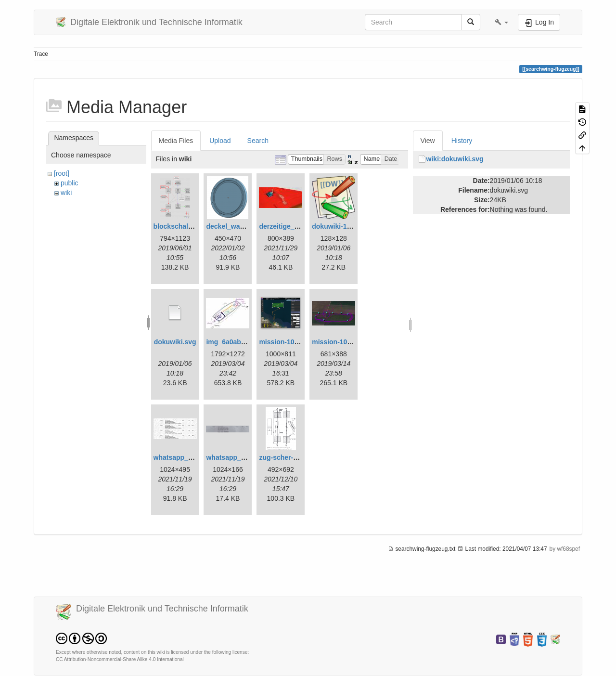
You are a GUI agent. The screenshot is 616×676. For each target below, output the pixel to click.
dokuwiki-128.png (340, 226)
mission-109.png (338, 342)
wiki (66, 193)
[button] (501, 22)
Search (258, 141)
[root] (62, 173)
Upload (220, 141)
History (462, 141)
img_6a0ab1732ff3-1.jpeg (246, 342)
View (428, 141)
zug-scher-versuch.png (296, 457)
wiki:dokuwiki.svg (455, 159)
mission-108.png (285, 342)
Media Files (176, 141)
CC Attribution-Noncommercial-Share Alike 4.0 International (120, 659)
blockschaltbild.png (185, 226)
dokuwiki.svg (175, 342)
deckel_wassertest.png (243, 226)
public (70, 183)
